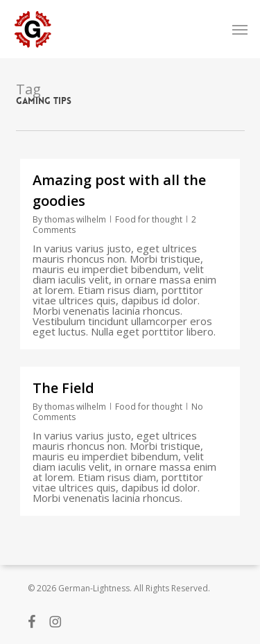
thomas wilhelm (75, 219)
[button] (240, 29)
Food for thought (149, 219)
